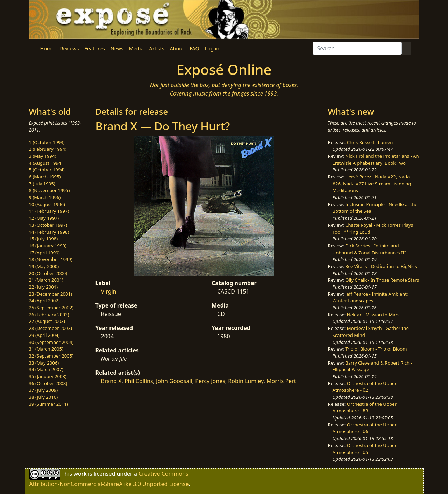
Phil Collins (139, 381)
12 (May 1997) (44, 218)
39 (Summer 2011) (49, 404)
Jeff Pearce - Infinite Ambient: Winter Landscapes (370, 297)
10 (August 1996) (47, 204)
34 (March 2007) (46, 369)
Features (94, 48)
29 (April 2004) (44, 335)
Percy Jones (210, 381)
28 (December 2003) (51, 328)
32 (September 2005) (51, 356)
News (117, 48)
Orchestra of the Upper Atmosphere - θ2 (365, 387)
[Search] (357, 48)
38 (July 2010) (44, 397)
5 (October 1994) (47, 170)
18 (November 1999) (51, 259)
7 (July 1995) (42, 184)
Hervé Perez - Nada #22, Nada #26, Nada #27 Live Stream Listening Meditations (372, 184)
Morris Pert (281, 381)
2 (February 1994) (48, 149)
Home (47, 48)
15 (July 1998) (44, 239)
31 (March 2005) (46, 349)
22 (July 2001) (44, 287)
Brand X (111, 381)
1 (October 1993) (47, 142)
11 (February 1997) (49, 211)
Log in (212, 48)
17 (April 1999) (44, 253)
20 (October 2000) (48, 273)
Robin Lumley (246, 381)
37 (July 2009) (44, 390)
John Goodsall (174, 381)
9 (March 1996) (45, 197)
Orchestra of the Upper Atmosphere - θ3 (365, 408)
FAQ (194, 48)
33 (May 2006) (44, 363)
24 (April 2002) (44, 301)
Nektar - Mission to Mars (373, 315)
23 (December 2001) (51, 294)
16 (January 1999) (48, 246)
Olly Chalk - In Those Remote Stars (382, 280)
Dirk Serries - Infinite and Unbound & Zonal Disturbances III (369, 249)
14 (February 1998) (49, 232)
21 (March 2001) (46, 280)
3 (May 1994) (43, 156)
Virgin (109, 291)
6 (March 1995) (45, 177)
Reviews (69, 48)
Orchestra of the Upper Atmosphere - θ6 (365, 428)
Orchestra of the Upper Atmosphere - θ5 (365, 449)
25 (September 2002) (51, 308)
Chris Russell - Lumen (370, 142)
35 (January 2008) (48, 376)
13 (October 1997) (48, 225)
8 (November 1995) (49, 190)
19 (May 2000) (44, 266)
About (177, 48)
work (80, 474)
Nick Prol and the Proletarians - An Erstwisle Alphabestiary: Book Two (376, 160)
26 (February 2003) (49, 315)
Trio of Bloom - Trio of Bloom (376, 349)
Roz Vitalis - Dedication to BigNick (381, 266)
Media (136, 48)
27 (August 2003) (47, 321)
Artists (157, 48)
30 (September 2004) (51, 342)
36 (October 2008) (48, 383)
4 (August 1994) (46, 163)
